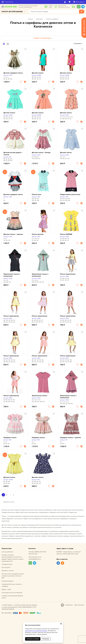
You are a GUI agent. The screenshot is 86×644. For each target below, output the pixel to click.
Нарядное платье (10, 438)
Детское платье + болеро (41, 153)
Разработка (69, 605)
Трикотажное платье (39, 396)
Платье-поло (37, 194)
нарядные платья (9, 502)
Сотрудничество (7, 564)
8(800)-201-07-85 (41, 552)
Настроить (46, 639)
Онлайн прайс (51, 6)
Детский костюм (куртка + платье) (13, 154)
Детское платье (38, 73)
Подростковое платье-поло (70, 194)
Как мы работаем (7, 552)
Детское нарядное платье (13, 73)
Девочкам (39, 19)
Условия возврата (8, 581)
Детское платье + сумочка (13, 234)
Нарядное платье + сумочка (70, 438)
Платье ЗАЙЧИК (66, 234)
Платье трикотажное (68, 274)
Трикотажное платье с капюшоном (12, 275)
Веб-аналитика (79, 605)
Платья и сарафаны (52, 19)
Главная (30, 19)
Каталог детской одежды (12, 12)
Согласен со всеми (33, 639)
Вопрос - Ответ (6, 589)
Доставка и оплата (8, 571)
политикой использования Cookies (36, 631)
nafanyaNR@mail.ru (35, 559)
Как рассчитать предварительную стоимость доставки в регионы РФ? (13, 576)
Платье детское (38, 234)
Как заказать (6, 567)
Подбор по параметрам (43, 38)
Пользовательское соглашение (12, 593)
